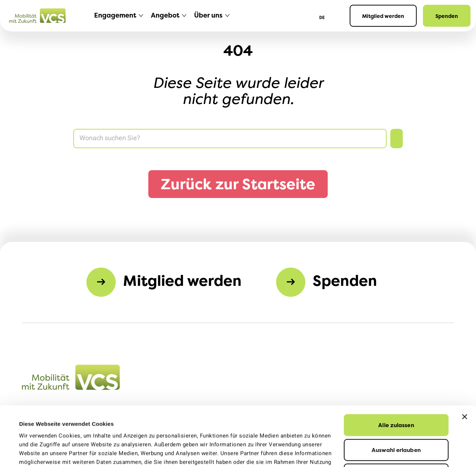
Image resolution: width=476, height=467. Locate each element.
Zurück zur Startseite (238, 184)
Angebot (165, 15)
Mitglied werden (383, 16)
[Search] (230, 139)
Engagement (115, 15)
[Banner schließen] (465, 361)
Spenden (447, 16)
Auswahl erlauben (396, 394)
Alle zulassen (396, 369)
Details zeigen (321, 453)
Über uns (208, 15)
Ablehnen (396, 419)
